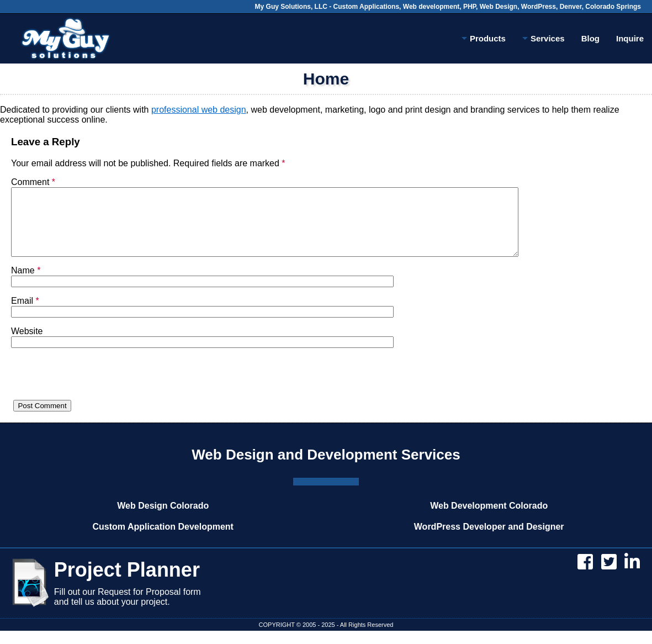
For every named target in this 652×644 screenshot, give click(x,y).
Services (544, 40)
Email (25, 314)
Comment (33, 182)
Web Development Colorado (489, 519)
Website (27, 344)
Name (26, 284)
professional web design (199, 110)
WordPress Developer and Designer (489, 540)
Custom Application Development (163, 540)
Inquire (630, 38)
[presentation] (95, 392)
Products (484, 40)
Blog (590, 38)
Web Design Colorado (163, 519)
